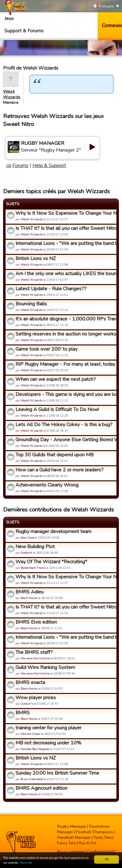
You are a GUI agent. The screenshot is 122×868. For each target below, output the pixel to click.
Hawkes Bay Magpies (35, 749)
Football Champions (95, 832)
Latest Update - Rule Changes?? (51, 289)
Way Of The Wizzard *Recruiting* (51, 562)
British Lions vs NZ (36, 259)
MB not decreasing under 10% (48, 743)
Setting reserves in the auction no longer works (65, 334)
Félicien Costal (31, 734)
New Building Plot (35, 547)
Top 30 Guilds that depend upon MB (55, 455)
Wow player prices (36, 698)
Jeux (9, 18)
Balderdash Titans (33, 568)
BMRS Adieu (29, 592)
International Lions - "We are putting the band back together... (65, 243)
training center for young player (48, 728)
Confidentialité (100, 852)
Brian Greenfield (32, 779)
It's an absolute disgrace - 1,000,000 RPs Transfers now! (65, 319)
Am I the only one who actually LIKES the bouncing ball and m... (65, 274)
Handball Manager (74, 837)
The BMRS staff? (34, 652)
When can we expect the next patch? (56, 379)
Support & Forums (24, 31)
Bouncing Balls (31, 304)
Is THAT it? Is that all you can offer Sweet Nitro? (65, 228)
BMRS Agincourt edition (41, 788)
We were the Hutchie (35, 658)
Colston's (27, 704)
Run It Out (88, 843)
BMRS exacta (30, 683)
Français (103, 6)
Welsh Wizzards (12, 94)
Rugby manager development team (53, 532)
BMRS (23, 713)
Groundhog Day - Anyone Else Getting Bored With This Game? (65, 440)
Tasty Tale (103, 837)
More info (26, 863)
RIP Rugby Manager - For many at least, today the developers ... (65, 364)
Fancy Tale (67, 843)
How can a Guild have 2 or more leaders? (59, 470)
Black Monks (29, 598)
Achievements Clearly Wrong (47, 485)
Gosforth (27, 553)
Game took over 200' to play (46, 349)
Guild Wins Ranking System (45, 667)
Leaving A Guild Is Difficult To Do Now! (57, 410)
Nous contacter (71, 852)
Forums (20, 165)
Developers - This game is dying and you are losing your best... (65, 394)
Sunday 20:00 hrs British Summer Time (57, 773)
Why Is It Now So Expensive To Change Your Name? (65, 213)
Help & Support (49, 165)
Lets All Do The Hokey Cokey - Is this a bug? (64, 425)
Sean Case (27, 538)
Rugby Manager (72, 826)
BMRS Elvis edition (36, 622)
